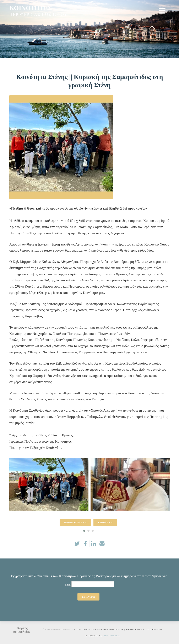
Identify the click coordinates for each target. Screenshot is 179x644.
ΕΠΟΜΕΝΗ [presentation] (105, 522)
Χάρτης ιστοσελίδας (22, 630)
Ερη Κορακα (112, 635)
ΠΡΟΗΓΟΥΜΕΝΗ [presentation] (75, 522)
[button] (84, 531)
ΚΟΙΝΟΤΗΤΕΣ (31, 8)
